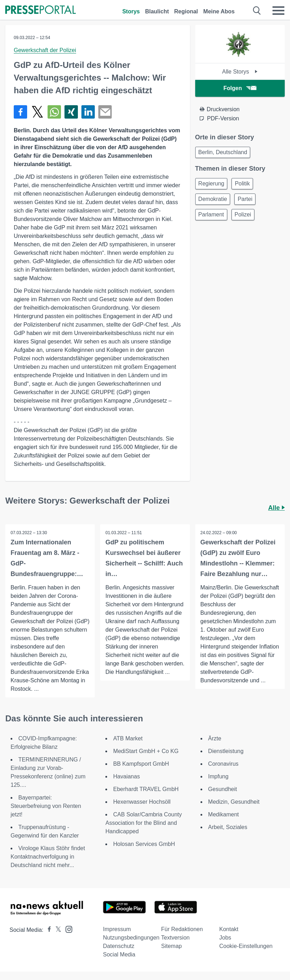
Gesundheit (223, 789)
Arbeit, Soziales (228, 827)
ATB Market (128, 738)
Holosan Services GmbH (144, 844)
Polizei (243, 214)
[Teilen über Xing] (71, 112)
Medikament (224, 814)
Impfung (218, 776)
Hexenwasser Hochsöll (142, 802)
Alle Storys (240, 72)
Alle (276, 508)
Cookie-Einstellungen (246, 946)
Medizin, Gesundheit (234, 802)
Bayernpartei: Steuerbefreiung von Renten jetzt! (46, 806)
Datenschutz (119, 946)
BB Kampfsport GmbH (141, 764)
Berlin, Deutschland (223, 152)
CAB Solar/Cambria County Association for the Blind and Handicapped (144, 823)
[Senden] (105, 112)
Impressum (117, 929)
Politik (242, 184)
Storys (131, 11)
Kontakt (229, 929)
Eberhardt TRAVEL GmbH (146, 789)
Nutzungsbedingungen (131, 938)
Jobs (225, 938)
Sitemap (171, 946)
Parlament (211, 214)
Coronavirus (223, 764)
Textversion (175, 938)
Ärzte (215, 738)
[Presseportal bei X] (56, 930)
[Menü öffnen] (278, 11)
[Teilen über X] (37, 112)
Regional (186, 11)
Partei (245, 199)
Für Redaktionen (182, 929)
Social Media (119, 954)
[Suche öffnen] (257, 11)
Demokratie (213, 199)
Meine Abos (219, 11)
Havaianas (127, 776)
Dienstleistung (226, 751)
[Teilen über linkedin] (88, 112)
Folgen (240, 88)
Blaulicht (157, 11)
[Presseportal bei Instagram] (67, 929)
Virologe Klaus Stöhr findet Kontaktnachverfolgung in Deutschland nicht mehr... (48, 857)
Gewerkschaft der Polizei (45, 50)
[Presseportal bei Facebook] (47, 930)
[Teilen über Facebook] (20, 112)
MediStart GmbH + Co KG (146, 751)
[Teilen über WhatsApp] (54, 112)
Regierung (211, 184)
